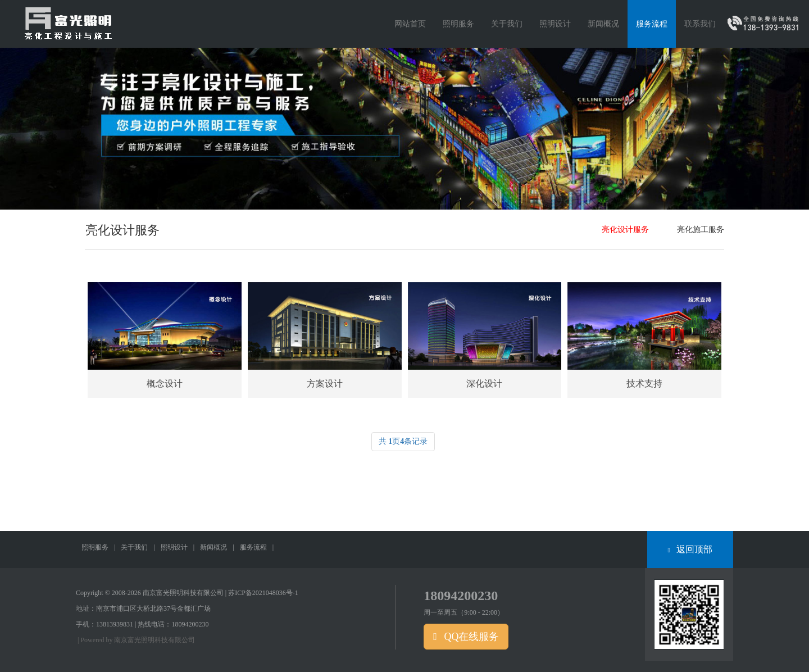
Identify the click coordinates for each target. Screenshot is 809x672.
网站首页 (410, 24)
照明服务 (95, 547)
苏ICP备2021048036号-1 (263, 593)
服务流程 (253, 547)
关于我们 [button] (507, 24)
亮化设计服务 (625, 230)
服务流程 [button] (652, 24)
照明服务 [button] (458, 24)
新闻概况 (213, 547)
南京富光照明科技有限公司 (154, 640)
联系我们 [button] (700, 24)
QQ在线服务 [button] (466, 637)
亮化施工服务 (701, 230)
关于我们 (134, 547)
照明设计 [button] (555, 24)
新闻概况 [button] (603, 24)
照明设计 (174, 547)
